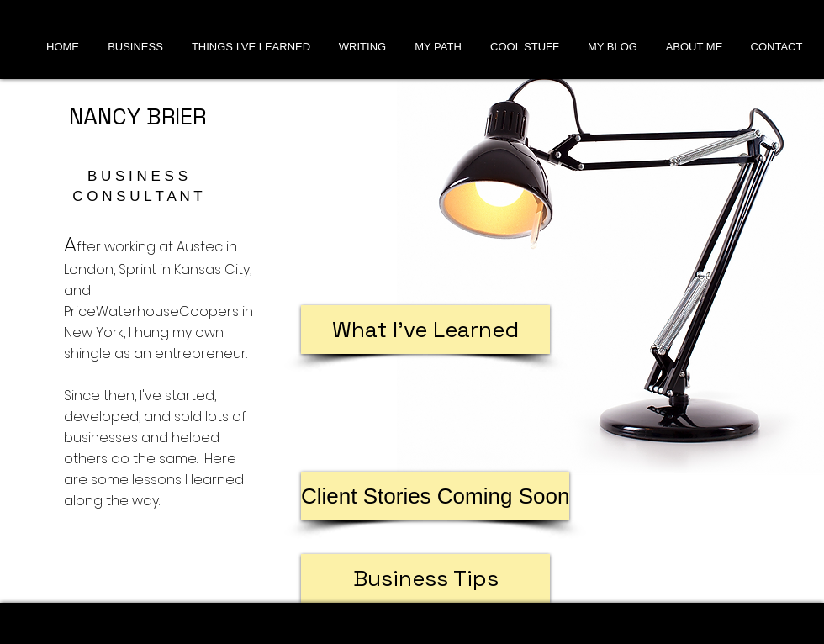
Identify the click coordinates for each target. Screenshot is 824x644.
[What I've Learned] (425, 330)
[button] (435, 496)
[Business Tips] (425, 578)
